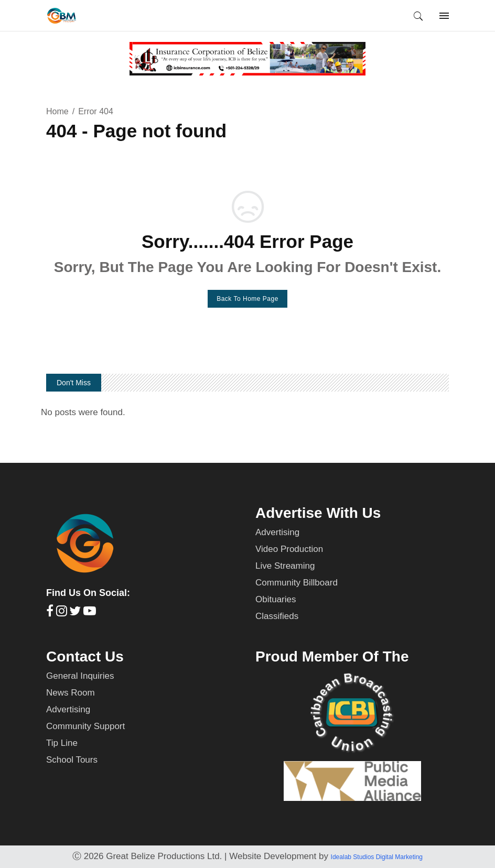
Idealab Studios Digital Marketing (377, 857)
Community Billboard (297, 583)
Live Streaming (285, 566)
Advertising (277, 532)
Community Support (85, 726)
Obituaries (276, 599)
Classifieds (277, 616)
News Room (71, 693)
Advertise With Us (318, 513)
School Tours (72, 760)
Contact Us (85, 657)
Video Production (289, 549)
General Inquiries (80, 676)
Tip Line (62, 743)
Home (57, 111)
